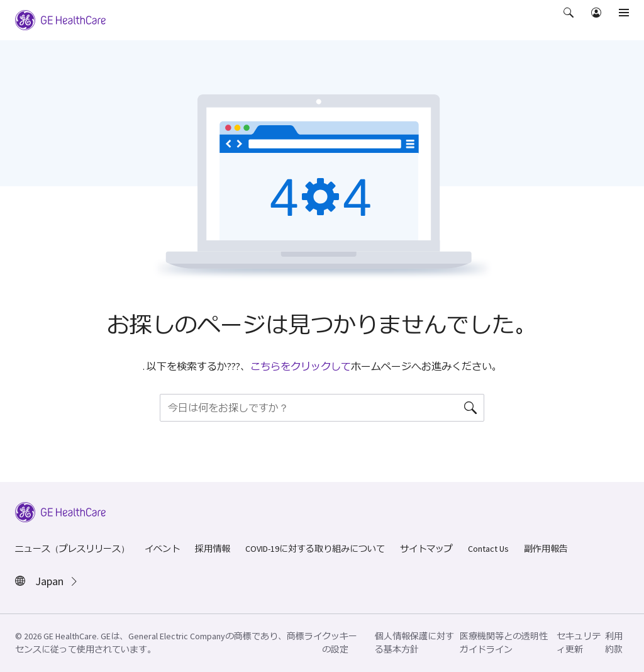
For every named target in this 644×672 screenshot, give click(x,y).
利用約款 (614, 643)
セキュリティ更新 (579, 643)
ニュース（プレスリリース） (72, 549)
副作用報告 (546, 549)
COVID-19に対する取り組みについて (315, 549)
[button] (570, 21)
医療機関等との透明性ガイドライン (504, 643)
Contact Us (488, 549)
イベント (162, 549)
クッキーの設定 (340, 643)
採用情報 (213, 549)
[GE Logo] (60, 19)
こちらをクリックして (301, 366)
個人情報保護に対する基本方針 (414, 643)
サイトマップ (426, 549)
